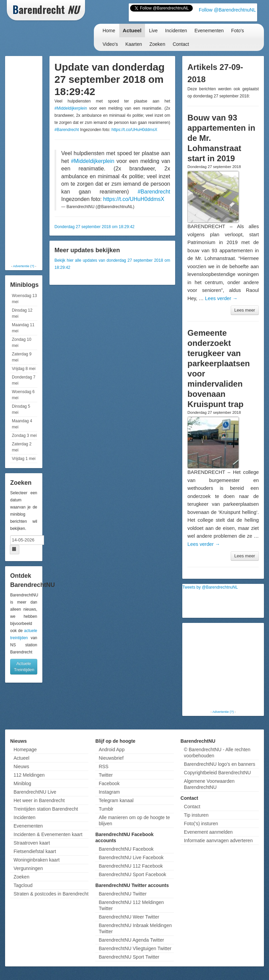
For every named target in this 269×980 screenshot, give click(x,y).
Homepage (25, 750)
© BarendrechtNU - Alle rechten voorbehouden (217, 753)
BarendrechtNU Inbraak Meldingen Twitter (135, 928)
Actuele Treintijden (24, 667)
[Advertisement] (34, 160)
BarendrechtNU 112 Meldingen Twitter (131, 905)
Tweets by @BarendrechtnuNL (210, 587)
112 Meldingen (29, 775)
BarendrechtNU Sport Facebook (132, 874)
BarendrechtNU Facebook (126, 849)
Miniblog (22, 783)
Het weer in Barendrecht (39, 800)
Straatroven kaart (32, 843)
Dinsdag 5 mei (21, 409)
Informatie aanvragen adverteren (218, 840)
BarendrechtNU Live (35, 792)
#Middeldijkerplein (71, 108)
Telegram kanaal (116, 800)
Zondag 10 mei (22, 343)
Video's (110, 44)
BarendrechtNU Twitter (122, 894)
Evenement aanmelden (208, 832)
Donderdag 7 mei (24, 380)
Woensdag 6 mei (23, 395)
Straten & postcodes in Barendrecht (51, 894)
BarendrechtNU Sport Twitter (129, 957)
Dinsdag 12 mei (22, 313)
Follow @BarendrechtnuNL (227, 10)
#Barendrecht (67, 130)
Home (109, 31)
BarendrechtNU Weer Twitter (129, 917)
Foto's (237, 31)
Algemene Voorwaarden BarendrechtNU (209, 784)
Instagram (109, 792)
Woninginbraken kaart (37, 860)
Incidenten (176, 31)
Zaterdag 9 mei (22, 357)
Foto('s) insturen (201, 824)
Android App (111, 750)
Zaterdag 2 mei (22, 447)
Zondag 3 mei (24, 436)
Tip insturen (196, 815)
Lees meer (245, 310)
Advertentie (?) (24, 266)
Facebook (109, 783)
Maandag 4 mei (22, 424)
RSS (104, 766)
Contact (181, 44)
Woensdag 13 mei (24, 299)
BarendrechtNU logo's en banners (220, 764)
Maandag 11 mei (23, 328)
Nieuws (21, 766)
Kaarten (134, 44)
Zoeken (157, 44)
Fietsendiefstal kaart (35, 851)
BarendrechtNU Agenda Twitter (131, 940)
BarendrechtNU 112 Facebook (131, 866)
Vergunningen (28, 868)
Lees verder (221, 298)
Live (153, 31)
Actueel (132, 30)
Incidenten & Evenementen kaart (48, 834)
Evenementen (209, 31)
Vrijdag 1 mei (24, 459)
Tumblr (106, 809)
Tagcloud (23, 885)
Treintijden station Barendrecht (46, 809)
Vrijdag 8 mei (24, 369)
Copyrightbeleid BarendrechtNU (218, 773)
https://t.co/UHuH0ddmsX (134, 130)
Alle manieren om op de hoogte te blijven (134, 820)
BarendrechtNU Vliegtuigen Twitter (135, 948)
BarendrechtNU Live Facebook (131, 857)
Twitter (106, 775)
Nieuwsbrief (111, 758)
